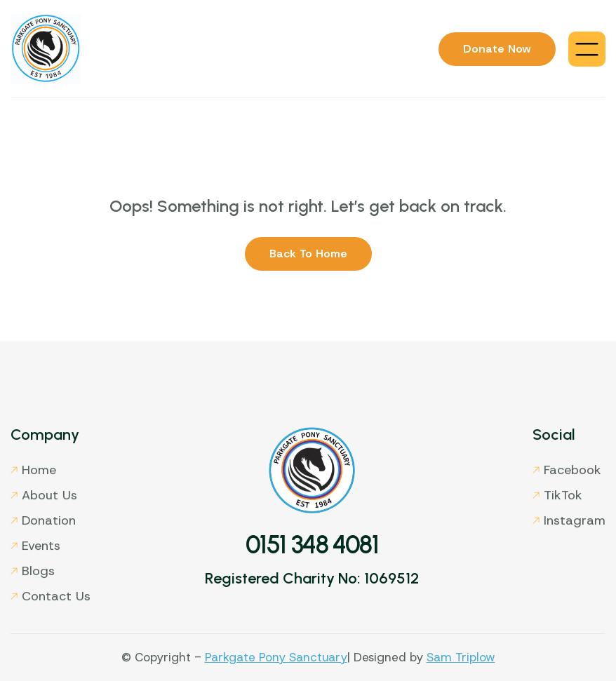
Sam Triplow (461, 657)
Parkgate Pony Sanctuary (276, 657)
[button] (587, 49)
